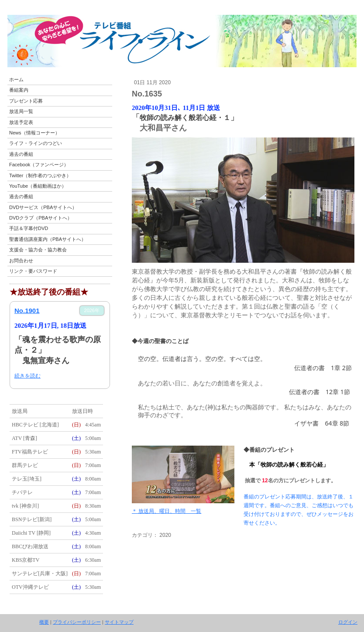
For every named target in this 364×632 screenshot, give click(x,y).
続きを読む (27, 376)
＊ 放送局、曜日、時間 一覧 (167, 511)
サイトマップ (119, 622)
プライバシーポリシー (77, 622)
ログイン (348, 622)
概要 (44, 622)
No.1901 (27, 311)
